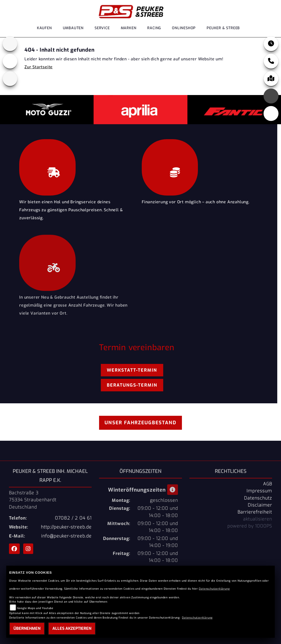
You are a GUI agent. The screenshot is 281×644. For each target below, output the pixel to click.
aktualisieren (258, 519)
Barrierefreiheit (255, 512)
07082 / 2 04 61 (73, 518)
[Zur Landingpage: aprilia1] (10, 44)
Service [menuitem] (102, 28)
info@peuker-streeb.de (66, 536)
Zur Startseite (39, 67)
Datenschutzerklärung (214, 589)
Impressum (259, 491)
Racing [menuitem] (154, 28)
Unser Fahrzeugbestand (140, 423)
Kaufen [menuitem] (44, 28)
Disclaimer (260, 505)
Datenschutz (258, 498)
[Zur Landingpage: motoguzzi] (10, 61)
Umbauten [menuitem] (73, 28)
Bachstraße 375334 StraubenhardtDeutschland (33, 500)
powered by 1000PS (250, 526)
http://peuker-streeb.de (66, 527)
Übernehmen (27, 628)
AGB (268, 484)
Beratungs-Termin (132, 385)
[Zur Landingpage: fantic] (10, 79)
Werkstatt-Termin (132, 370)
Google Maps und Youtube (35, 608)
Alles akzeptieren (72, 628)
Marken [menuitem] (129, 28)
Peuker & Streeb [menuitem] (223, 28)
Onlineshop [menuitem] (184, 28)
